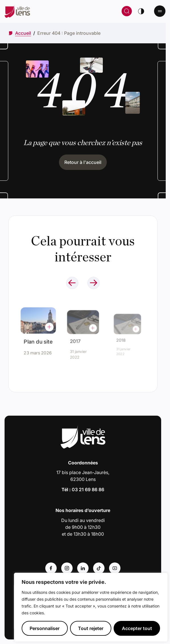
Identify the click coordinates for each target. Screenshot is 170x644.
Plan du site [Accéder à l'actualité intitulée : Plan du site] (38, 340)
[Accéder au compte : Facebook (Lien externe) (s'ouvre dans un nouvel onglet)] (51, 568)
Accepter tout (137, 628)
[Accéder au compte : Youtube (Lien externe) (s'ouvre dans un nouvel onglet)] (115, 568)
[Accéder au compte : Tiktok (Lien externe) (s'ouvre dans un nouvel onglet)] (99, 568)
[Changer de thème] (141, 11)
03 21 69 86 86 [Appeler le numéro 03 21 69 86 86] (88, 489)
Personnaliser (45, 628)
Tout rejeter (91, 628)
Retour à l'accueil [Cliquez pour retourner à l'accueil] (83, 162)
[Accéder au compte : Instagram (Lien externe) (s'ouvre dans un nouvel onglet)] (67, 568)
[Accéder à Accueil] (23, 33)
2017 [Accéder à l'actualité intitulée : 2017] (77, 340)
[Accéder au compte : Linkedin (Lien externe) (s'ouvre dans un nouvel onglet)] (83, 568)
